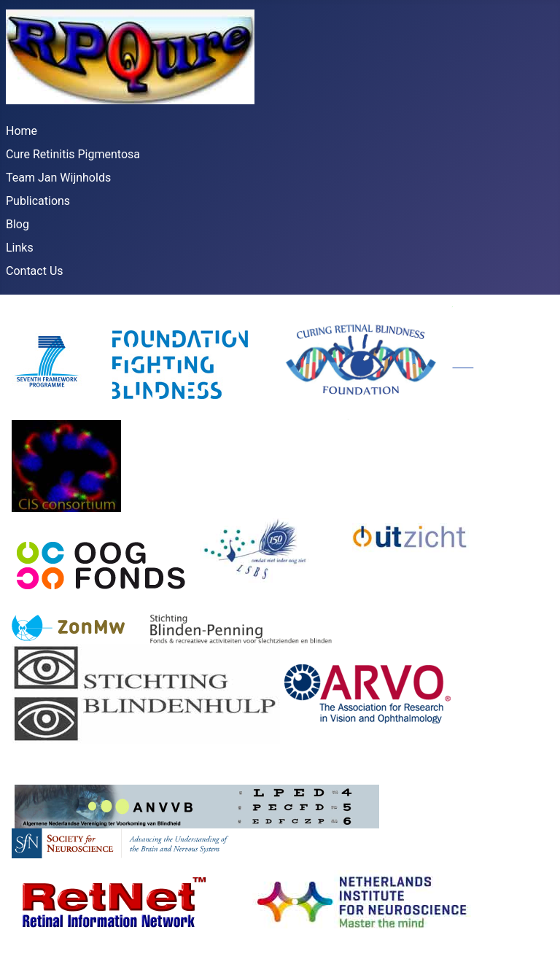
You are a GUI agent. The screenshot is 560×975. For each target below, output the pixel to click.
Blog (17, 224)
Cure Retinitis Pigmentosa (73, 154)
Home (22, 131)
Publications (38, 201)
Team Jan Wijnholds (58, 178)
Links (20, 248)
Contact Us (35, 271)
